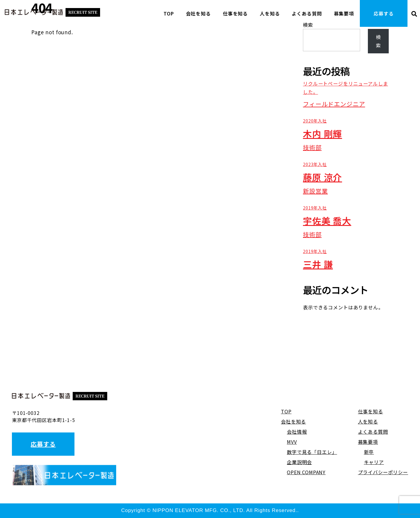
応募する (384, 13)
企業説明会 (299, 462)
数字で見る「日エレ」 (312, 452)
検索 (378, 41)
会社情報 (297, 432)
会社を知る (198, 13)
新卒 (369, 452)
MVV (292, 442)
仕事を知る (235, 13)
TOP (169, 13)
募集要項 (344, 13)
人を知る (270, 13)
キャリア (374, 462)
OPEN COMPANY (306, 472)
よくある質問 (307, 13)
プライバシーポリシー (383, 472)
